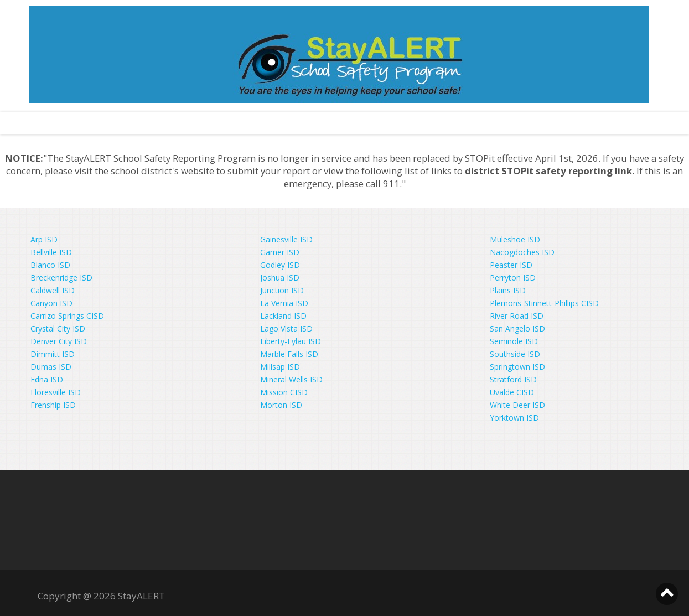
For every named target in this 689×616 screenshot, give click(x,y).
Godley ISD (280, 265)
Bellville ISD (51, 252)
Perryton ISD (513, 278)
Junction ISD (282, 290)
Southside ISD (515, 354)
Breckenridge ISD (61, 278)
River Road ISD (517, 316)
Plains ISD (508, 290)
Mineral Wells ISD (291, 379)
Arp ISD (44, 239)
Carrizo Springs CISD (67, 316)
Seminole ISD (514, 341)
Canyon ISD (51, 303)
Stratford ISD (513, 379)
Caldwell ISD (53, 290)
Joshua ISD (280, 278)
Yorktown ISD (514, 418)
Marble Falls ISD (289, 354)
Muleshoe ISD (515, 239)
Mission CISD (284, 392)
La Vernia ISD (284, 303)
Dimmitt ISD (53, 354)
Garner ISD (280, 252)
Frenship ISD (53, 405)
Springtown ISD (517, 367)
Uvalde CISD (512, 392)
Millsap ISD (280, 367)
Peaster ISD (511, 265)
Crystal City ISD (58, 328)
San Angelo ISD (517, 328)
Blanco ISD (50, 265)
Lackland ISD (283, 316)
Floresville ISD (56, 392)
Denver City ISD (59, 341)
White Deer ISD (517, 405)
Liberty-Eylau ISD (291, 341)
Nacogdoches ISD (522, 252)
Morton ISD (281, 405)
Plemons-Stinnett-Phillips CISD (544, 303)
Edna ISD (47, 379)
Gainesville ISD (286, 239)
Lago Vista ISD (286, 328)
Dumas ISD (51, 367)
